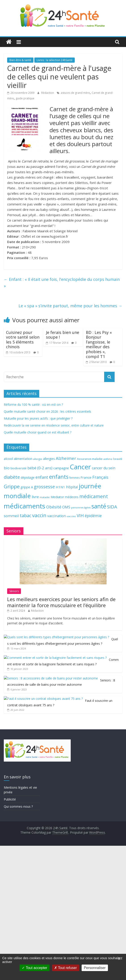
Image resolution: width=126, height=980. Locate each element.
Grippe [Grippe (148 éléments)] (12, 486)
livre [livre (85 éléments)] (35, 497)
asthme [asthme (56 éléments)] (108, 459)
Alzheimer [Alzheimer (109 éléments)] (66, 458)
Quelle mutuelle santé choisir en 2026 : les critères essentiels (48, 411)
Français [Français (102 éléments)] (100, 477)
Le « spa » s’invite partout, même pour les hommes (70, 306)
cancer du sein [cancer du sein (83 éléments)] (104, 468)
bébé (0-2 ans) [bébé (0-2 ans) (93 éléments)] (40, 468)
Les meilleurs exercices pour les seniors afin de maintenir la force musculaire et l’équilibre (61, 643)
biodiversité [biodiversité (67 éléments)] (19, 468)
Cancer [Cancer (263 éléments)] (80, 467)
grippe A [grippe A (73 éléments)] (27, 487)
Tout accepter (34, 968)
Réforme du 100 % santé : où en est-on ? (33, 405)
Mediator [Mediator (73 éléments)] (57, 497)
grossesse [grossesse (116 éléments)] (44, 487)
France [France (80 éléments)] (86, 477)
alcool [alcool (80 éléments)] (8, 459)
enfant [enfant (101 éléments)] (42, 477)
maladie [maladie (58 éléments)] (45, 497)
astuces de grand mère (75, 93)
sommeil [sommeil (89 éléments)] (11, 516)
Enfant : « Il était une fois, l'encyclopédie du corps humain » (62, 283)
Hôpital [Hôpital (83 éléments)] (72, 487)
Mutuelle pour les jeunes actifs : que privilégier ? (38, 418)
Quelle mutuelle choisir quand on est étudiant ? (38, 432)
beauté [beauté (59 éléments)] (118, 459)
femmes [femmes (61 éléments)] (74, 478)
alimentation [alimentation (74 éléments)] (23, 459)
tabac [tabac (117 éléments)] (26, 516)
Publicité (10, 934)
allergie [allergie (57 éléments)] (38, 459)
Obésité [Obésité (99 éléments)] (54, 507)
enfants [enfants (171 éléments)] (59, 477)
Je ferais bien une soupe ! (63, 335)
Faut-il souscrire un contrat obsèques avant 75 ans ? (73, 778)
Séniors (14, 633)
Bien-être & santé (20, 60)
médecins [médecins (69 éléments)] (72, 497)
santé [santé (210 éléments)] (99, 506)
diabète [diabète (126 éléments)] (12, 477)
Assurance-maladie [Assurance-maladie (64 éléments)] (90, 459)
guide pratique (25, 98)
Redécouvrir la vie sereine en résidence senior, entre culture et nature (54, 425)
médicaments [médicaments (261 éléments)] (25, 506)
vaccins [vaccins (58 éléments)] (71, 516)
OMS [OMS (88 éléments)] (66, 507)
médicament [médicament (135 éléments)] (94, 496)
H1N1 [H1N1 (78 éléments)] (60, 487)
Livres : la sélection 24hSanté (55, 60)
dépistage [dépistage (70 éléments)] (28, 477)
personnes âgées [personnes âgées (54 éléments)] (81, 508)
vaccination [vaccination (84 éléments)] (57, 516)
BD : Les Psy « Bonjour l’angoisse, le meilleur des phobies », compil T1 (99, 344)
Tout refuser (66, 968)
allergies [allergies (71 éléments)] (49, 459)
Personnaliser (95, 968)
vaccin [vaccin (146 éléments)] (39, 515)
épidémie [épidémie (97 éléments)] (93, 516)
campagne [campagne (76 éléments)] (61, 468)
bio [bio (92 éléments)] (7, 468)
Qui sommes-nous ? (18, 941)
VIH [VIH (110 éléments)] (80, 516)
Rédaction (48, 93)
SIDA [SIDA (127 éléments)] (112, 507)
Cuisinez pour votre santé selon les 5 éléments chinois (23, 340)
